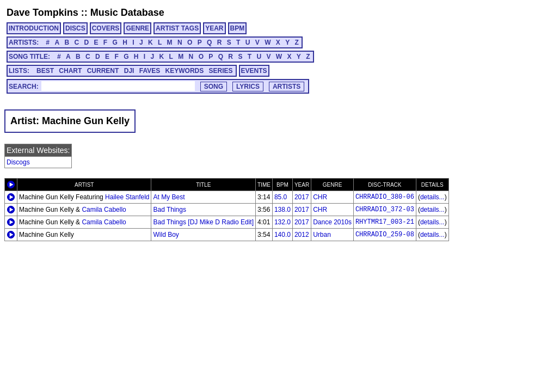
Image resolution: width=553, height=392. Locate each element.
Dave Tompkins (42, 13)
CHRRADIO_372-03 (385, 210)
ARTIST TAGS (177, 28)
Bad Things (170, 210)
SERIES (221, 71)
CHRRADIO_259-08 (385, 235)
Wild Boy (166, 235)
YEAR (214, 28)
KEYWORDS (185, 71)
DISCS (75, 28)
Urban (322, 235)
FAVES (150, 71)
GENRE (137, 28)
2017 (302, 197)
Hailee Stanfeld (127, 197)
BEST (45, 71)
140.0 (282, 235)
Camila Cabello (104, 210)
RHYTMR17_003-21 (385, 222)
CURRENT (103, 71)
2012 (302, 235)
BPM (238, 28)
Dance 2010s (332, 222)
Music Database (127, 13)
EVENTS (254, 71)
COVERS (106, 28)
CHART (70, 71)
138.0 (282, 210)
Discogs (18, 162)
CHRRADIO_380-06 (385, 197)
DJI (129, 71)
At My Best (169, 197)
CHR (320, 197)
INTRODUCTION (34, 28)
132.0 (282, 222)
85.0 (281, 197)
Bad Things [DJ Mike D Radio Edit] (203, 222)
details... (432, 197)
